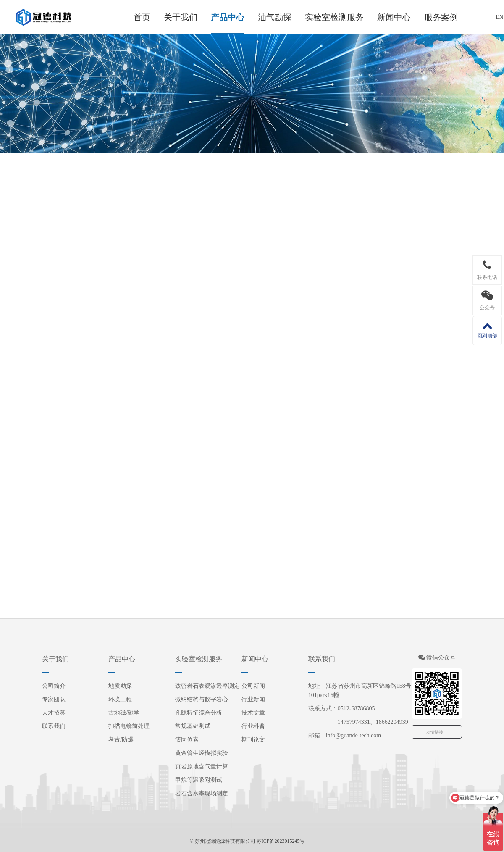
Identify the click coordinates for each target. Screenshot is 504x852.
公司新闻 (253, 686)
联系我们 (54, 726)
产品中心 (228, 17)
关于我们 (181, 17)
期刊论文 (253, 740)
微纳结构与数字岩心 (202, 699)
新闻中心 (394, 17)
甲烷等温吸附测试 (199, 780)
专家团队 (54, 699)
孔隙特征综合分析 (199, 713)
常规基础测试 (193, 726)
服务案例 (441, 17)
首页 (142, 17)
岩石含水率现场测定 (202, 793)
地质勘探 (120, 686)
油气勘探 (275, 17)
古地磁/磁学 (124, 713)
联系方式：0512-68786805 (342, 709)
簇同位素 (187, 740)
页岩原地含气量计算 (202, 767)
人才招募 (54, 713)
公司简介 (54, 686)
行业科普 (253, 726)
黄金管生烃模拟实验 (202, 753)
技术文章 (253, 713)
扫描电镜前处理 (129, 726)
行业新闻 (253, 699)
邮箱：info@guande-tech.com (345, 735)
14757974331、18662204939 (358, 722)
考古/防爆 (121, 740)
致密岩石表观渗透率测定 (207, 686)
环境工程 (120, 699)
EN (500, 17)
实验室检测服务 (334, 17)
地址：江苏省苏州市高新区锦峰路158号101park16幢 (360, 690)
